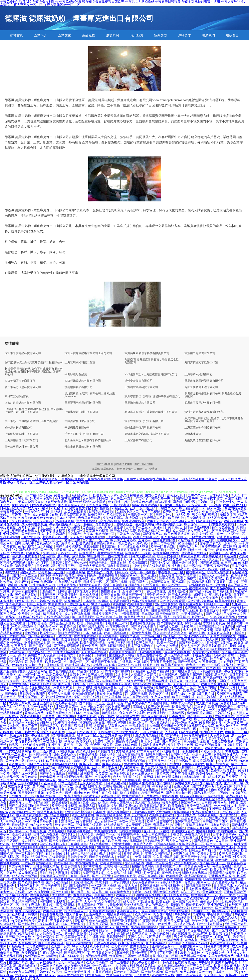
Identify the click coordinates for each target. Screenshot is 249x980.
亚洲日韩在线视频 (181, 659)
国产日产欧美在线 (194, 857)
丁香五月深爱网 (97, 924)
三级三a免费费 (174, 966)
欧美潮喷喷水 (213, 879)
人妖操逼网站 (38, 671)
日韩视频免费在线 (185, 598)
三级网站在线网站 (29, 617)
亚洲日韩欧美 (234, 723)
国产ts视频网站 (226, 908)
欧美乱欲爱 (174, 876)
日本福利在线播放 (154, 799)
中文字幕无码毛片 (215, 607)
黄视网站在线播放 (25, 531)
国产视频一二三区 (93, 703)
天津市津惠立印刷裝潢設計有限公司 (147, 434)
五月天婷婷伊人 (62, 921)
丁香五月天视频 (183, 774)
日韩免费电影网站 (217, 946)
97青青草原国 (130, 614)
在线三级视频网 (153, 793)
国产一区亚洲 (102, 876)
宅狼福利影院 (19, 662)
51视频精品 (73, 601)
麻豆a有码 (200, 934)
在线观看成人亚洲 (136, 547)
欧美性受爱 (231, 777)
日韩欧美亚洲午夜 (181, 799)
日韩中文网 (78, 675)
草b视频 (52, 956)
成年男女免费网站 (212, 579)
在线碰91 (228, 627)
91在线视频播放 (138, 611)
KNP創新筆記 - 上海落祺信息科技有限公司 (151, 374)
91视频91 (223, 793)
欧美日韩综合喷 (116, 633)
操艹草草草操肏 (149, 751)
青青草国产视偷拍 (118, 671)
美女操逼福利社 (23, 559)
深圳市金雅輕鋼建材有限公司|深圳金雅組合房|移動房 (213, 395)
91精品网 (139, 671)
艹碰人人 (21, 975)
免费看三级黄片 (102, 745)
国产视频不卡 (19, 831)
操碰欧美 (178, 905)
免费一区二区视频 (132, 822)
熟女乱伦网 (60, 738)
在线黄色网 (17, 764)
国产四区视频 (42, 879)
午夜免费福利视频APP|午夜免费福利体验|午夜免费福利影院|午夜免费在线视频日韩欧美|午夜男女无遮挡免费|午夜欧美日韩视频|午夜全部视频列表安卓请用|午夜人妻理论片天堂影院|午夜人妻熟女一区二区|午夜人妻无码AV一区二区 (124, 481)
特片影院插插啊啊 (76, 886)
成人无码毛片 (135, 691)
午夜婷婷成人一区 (203, 710)
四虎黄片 (125, 850)
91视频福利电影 (165, 844)
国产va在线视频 (64, 700)
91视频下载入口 (128, 511)
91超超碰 (191, 681)
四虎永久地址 (176, 495)
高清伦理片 (134, 518)
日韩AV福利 (36, 761)
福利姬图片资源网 (200, 713)
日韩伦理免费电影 (168, 630)
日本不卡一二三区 (139, 527)
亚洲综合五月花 (128, 911)
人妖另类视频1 (100, 844)
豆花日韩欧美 (50, 838)
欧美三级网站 (211, 547)
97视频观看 (137, 726)
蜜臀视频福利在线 (93, 723)
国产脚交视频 (93, 866)
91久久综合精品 (20, 521)
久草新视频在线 (236, 499)
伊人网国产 (215, 508)
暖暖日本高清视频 (189, 975)
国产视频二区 (22, 850)
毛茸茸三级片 (68, 566)
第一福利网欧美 (76, 934)
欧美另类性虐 (122, 719)
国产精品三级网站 (13, 563)
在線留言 (232, 35)
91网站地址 (189, 972)
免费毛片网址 (105, 742)
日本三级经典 (93, 633)
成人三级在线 (100, 579)
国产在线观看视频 (234, 639)
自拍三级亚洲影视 (62, 623)
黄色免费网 (90, 646)
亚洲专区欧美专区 (82, 847)
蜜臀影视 (224, 799)
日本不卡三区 (94, 950)
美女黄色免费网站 (111, 553)
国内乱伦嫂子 (140, 946)
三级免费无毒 (134, 681)
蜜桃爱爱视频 (89, 754)
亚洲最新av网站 (228, 537)
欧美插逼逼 (30, 953)
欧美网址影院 (157, 713)
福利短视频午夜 (129, 834)
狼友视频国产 (238, 585)
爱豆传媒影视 (22, 834)
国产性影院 (102, 508)
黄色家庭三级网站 (198, 940)
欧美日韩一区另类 (174, 726)
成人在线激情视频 (25, 876)
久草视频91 (38, 870)
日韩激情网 (92, 547)
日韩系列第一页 (154, 585)
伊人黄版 (123, 927)
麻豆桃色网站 (76, 572)
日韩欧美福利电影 (119, 537)
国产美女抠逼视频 (177, 921)
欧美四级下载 (35, 748)
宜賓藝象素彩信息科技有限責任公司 (147, 353)
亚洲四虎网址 (217, 905)
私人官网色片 (234, 879)
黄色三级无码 (93, 527)
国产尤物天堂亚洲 (78, 972)
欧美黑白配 (193, 607)
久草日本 (50, 553)
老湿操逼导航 (56, 927)
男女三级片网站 (199, 531)
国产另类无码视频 (154, 767)
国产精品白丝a (189, 547)
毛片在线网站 (145, 524)
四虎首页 (199, 652)
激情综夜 (39, 786)
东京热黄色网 (155, 495)
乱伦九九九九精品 (146, 735)
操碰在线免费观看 (145, 505)
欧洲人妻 (174, 566)
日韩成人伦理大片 (116, 828)
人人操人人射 (237, 953)
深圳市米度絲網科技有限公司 (23, 353)
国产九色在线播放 (227, 850)
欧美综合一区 (68, 607)
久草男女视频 (220, 735)
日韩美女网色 (62, 563)
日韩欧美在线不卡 (50, 972)
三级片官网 (91, 889)
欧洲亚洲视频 (150, 886)
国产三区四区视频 (143, 668)
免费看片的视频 (30, 614)
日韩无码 (122, 572)
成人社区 (214, 777)
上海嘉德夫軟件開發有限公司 (203, 428)
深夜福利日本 (66, 905)
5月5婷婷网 (48, 595)
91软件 (136, 566)
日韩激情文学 (67, 655)
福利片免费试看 (223, 527)
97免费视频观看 (126, 889)
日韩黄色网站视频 (195, 735)
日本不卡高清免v (225, 834)
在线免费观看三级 (120, 914)
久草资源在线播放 (223, 636)
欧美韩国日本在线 (78, 665)
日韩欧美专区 (78, 857)
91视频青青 (106, 751)
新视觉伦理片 (82, 758)
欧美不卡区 (235, 579)
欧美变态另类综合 (221, 707)
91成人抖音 (108, 754)
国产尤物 (205, 972)
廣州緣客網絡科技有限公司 (21, 447)
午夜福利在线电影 (169, 524)
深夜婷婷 (213, 652)
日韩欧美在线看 (162, 918)
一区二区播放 (71, 959)
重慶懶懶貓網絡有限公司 (140, 403)
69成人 (115, 780)
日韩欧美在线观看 (130, 748)
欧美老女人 (202, 719)
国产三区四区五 (105, 678)
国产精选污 (27, 924)
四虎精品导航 (183, 719)
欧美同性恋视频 (73, 726)
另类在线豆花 (81, 767)
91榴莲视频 (66, 751)
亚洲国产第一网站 (19, 607)
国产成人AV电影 (180, 595)
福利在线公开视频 (138, 553)
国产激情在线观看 (62, 671)
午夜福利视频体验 (144, 927)
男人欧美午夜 (109, 636)
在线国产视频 (238, 905)
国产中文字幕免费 (98, 777)
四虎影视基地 (71, 639)
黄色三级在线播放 (149, 655)
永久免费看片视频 (225, 882)
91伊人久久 (80, 946)
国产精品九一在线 (100, 572)
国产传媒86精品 (58, 882)
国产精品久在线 (211, 783)
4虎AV (237, 790)
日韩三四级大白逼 (96, 598)
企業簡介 (41, 35)
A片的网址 (164, 812)
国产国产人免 (62, 684)
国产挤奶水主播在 (144, 627)
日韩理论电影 (181, 754)
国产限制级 (165, 783)
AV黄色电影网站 (83, 681)
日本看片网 (177, 716)
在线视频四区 (196, 572)
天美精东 (50, 889)
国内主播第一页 (59, 870)
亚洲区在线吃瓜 (220, 876)
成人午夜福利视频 (78, 614)
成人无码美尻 (28, 873)
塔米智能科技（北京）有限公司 (144, 421)
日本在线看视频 (146, 818)
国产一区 (43, 806)
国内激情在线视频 (197, 742)
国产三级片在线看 (196, 770)
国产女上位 (164, 515)
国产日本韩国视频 (81, 774)
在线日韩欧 (106, 716)
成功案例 (113, 35)
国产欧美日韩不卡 (62, 841)
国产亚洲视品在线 (13, 671)
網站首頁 (17, 35)
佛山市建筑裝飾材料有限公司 (83, 447)
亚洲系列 (43, 732)
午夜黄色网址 (124, 818)
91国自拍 (223, 681)
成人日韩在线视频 (232, 620)
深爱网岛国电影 (216, 675)
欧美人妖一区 (191, 646)
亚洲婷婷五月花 (163, 946)
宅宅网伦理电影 (163, 975)
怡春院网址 (96, 515)
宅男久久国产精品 (158, 854)
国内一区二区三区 (179, 649)
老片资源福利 (160, 723)
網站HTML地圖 (143, 464)
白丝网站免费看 (236, 508)
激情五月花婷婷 (191, 675)
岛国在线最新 (93, 838)
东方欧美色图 (112, 841)
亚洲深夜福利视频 (217, 566)
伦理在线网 (170, 796)
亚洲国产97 (133, 585)
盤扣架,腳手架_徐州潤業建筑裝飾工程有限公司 (34, 363)
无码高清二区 (197, 505)
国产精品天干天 (187, 499)
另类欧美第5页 (194, 898)
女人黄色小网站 (197, 758)
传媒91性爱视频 (214, 623)
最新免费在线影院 (96, 809)
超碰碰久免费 (82, 678)
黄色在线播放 (207, 918)
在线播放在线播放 (146, 790)
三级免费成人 (96, 914)
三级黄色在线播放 (36, 678)
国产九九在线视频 (181, 639)
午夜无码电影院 (152, 732)
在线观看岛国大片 (28, 889)
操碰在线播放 (71, 930)
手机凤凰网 (132, 809)
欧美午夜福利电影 (93, 643)
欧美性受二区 (168, 924)
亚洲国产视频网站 (220, 643)
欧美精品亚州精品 (28, 620)
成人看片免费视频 (227, 950)
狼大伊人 (7, 940)
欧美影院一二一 (196, 524)
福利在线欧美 (220, 825)
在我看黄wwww (116, 726)
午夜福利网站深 (151, 921)
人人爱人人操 (125, 870)
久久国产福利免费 (96, 499)
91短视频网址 (133, 841)
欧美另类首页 (71, 866)
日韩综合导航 (28, 729)
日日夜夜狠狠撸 (188, 751)
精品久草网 (66, 860)
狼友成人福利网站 (19, 751)
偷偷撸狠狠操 (221, 790)
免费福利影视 (53, 742)
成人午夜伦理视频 (78, 966)
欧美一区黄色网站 (164, 547)
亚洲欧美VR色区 (196, 636)
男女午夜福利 (212, 556)
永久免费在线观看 (132, 713)
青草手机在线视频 (25, 591)
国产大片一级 (234, 783)
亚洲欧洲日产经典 (59, 748)
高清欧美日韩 (86, 751)
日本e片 (49, 905)
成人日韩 (222, 841)
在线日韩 (126, 662)
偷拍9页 (64, 767)
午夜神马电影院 (48, 924)
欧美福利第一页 (159, 707)
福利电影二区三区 (90, 735)
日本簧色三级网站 (96, 601)
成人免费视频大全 (223, 921)
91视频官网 (224, 786)
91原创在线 (9, 550)
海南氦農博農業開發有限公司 (203, 440)
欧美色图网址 (103, 550)
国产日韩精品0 (209, 627)
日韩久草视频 (112, 697)
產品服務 (89, 35)
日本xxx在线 (132, 729)
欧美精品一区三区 (51, 572)
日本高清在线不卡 (185, 902)
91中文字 (152, 678)
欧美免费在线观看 (200, 806)
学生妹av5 (217, 534)
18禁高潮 (163, 569)
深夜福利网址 (130, 575)
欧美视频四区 (220, 758)
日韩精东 (99, 940)
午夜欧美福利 (230, 687)
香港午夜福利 (113, 585)
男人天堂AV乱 (121, 499)
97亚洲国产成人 (193, 614)
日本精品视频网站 (214, 802)
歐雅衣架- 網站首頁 (17, 396)
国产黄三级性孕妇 (116, 879)
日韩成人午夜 (83, 719)
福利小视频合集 (12, 735)
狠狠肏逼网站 (49, 770)
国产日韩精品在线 (168, 770)
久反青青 (102, 774)
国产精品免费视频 (223, 588)
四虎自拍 (227, 569)
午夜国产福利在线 (114, 569)
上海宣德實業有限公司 (138, 440)
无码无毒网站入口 (53, 818)
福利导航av (22, 611)
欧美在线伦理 (134, 659)
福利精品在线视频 (220, 700)
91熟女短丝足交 (228, 726)
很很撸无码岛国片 (169, 882)
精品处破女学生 (12, 927)
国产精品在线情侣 (41, 636)
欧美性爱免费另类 (59, 697)
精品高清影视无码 (209, 521)
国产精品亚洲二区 (213, 863)
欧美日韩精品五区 (153, 806)
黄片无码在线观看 (28, 911)
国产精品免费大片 (108, 918)
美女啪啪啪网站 (84, 694)
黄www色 (81, 563)
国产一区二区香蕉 (54, 550)
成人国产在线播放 (148, 802)
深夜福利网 (126, 847)
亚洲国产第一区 (134, 595)
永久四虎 (159, 633)
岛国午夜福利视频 (151, 876)
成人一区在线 (192, 566)
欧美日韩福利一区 (50, 796)
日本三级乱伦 (172, 742)
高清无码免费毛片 (192, 643)
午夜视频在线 (189, 838)
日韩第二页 (206, 502)
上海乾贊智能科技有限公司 (21, 434)
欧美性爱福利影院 (110, 815)
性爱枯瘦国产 (132, 796)
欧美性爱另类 (160, 598)
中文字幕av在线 (69, 691)
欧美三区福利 (10, 841)
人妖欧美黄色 (209, 598)
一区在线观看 (177, 550)
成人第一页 (101, 892)
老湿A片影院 (120, 898)
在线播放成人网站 (122, 655)
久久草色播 (102, 959)
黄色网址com (171, 873)
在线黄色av (126, 543)
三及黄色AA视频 (129, 534)
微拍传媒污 (164, 687)
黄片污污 (163, 774)
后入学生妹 (119, 598)
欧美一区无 (200, 921)
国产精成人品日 (230, 767)
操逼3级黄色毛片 (31, 668)
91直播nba (175, 527)
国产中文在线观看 (173, 601)
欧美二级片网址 (45, 751)
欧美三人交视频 (59, 694)
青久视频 (116, 956)
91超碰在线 (69, 627)
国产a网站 (180, 582)
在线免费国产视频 (57, 617)
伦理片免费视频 (86, 636)
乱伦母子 (197, 748)
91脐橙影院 (237, 684)
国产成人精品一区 (19, 822)
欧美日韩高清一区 (210, 697)
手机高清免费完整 (74, 937)
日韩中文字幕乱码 (19, 828)
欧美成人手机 (74, 559)
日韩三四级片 (37, 604)
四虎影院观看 (116, 515)
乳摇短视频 (38, 831)
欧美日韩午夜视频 (33, 847)
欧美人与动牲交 (97, 962)
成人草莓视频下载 (68, 499)
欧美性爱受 (48, 729)
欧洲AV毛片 (142, 684)
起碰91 (157, 940)
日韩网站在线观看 (81, 927)
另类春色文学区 (81, 508)
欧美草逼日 (51, 930)
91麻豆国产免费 (70, 889)
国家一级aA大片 (171, 927)
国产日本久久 (186, 815)
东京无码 (227, 662)
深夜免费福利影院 (96, 930)
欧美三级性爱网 (83, 815)
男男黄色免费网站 (197, 866)
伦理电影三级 (162, 684)
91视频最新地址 (49, 790)
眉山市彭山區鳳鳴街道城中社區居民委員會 (31, 421)
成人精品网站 (235, 697)
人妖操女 (105, 732)
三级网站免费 (80, 802)
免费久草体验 (86, 521)
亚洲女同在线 (30, 978)
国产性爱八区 (104, 870)
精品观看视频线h (52, 914)
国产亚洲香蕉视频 (125, 921)
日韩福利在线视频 (19, 959)
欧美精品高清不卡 (192, 508)
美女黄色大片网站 (59, 793)
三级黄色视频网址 (202, 537)
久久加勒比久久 (143, 774)
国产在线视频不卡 (53, 844)
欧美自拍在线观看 (143, 950)
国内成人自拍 (28, 838)
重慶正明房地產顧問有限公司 (83, 403)
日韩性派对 (173, 691)
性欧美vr (102, 649)
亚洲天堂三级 (129, 799)
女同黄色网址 (173, 940)
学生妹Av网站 (121, 790)
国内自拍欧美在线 (110, 681)
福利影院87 (110, 713)
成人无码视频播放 (79, 943)
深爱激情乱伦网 (66, 569)
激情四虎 (124, 857)
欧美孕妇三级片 (237, 975)
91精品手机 (27, 934)
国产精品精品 (156, 943)
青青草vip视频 (71, 527)
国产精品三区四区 (216, 822)
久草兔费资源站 (223, 742)
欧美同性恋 (10, 978)
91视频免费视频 (140, 633)
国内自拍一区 (49, 627)
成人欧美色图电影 (25, 767)
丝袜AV (70, 742)
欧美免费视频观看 (214, 684)
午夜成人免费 (161, 697)
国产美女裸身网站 (78, 940)
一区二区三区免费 (104, 886)
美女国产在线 (163, 914)
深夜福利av (238, 607)
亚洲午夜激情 (220, 959)
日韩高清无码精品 (144, 579)
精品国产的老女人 (90, 671)
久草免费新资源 (143, 882)
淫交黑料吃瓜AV (186, 863)
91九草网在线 (208, 687)
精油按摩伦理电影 (123, 649)
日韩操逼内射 (112, 547)
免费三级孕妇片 (94, 873)
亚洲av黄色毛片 (193, 818)
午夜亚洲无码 (31, 537)
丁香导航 (177, 834)
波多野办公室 (177, 633)
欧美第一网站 (65, 825)
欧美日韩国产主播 (140, 604)
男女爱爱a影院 (185, 937)
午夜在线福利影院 (115, 700)
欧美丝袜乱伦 (134, 905)
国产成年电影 (99, 563)
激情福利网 (44, 863)
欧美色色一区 (198, 495)
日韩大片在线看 (220, 857)
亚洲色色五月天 (28, 886)
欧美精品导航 (211, 838)
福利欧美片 (189, 627)
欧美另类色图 (228, 761)
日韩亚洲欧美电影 (225, 927)
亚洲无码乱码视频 (78, 812)
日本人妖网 (96, 684)
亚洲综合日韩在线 (88, 786)
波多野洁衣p (18, 652)
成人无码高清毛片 (177, 655)
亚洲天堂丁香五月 (105, 767)
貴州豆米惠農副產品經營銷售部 (204, 412)
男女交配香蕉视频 (205, 515)
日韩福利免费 (219, 495)
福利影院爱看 (71, 838)
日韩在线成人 (87, 732)
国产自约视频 (138, 598)
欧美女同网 (143, 914)
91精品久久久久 (58, 681)
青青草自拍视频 (97, 531)
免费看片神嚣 (63, 687)
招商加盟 (160, 35)
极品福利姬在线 (111, 854)
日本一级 (79, 684)
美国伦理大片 (139, 582)
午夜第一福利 (142, 892)
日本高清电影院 (117, 950)
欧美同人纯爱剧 (153, 550)
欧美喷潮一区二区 (117, 866)
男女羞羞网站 (104, 738)
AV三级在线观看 (91, 729)
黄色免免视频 (153, 780)
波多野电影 (114, 940)
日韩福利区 (177, 713)
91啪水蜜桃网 (227, 831)
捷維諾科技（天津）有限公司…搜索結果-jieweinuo (90, 395)
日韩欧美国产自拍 (42, 585)
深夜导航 (231, 543)
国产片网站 (8, 614)
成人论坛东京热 (20, 703)
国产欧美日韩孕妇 (31, 882)
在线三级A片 (221, 828)
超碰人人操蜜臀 (89, 841)
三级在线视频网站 (195, 588)
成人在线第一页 (106, 822)
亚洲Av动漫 (115, 703)
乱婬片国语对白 (205, 761)
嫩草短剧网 (197, 633)
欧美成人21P (125, 895)
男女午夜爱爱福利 (145, 962)
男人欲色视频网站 (50, 934)
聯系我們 (208, 35)
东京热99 (48, 950)
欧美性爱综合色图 (181, 745)
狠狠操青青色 (120, 892)
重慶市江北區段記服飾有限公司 (204, 381)
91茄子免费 (73, 796)
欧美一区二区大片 (131, 678)
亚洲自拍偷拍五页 (166, 956)
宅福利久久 (28, 572)
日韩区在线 (223, 713)
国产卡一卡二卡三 (219, 844)
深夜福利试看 (111, 796)
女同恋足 (202, 659)
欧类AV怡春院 (187, 575)
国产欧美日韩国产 (127, 972)
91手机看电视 (155, 764)
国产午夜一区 (15, 761)
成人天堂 (130, 902)
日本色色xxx (103, 758)
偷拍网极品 (155, 691)
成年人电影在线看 (84, 854)
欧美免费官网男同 (73, 515)
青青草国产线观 (178, 908)
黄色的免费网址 (42, 582)
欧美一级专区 (172, 620)
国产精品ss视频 (152, 972)
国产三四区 (149, 575)
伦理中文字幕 (61, 678)
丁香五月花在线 (155, 591)
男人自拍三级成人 (42, 975)
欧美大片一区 (19, 719)
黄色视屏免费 (225, 716)
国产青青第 (228, 815)
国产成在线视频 (94, 639)
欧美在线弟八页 (154, 566)
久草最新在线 (89, 569)
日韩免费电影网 (174, 930)
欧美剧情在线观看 (50, 559)
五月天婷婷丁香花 (31, 793)
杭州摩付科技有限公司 (19, 428)
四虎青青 (15, 802)
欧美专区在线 (159, 694)
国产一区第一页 (20, 758)
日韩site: (131, 956)
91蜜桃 (176, 825)
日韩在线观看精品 (83, 799)
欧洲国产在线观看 (230, 694)
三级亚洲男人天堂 (13, 588)
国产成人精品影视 (154, 716)
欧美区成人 (85, 742)
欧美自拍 (43, 969)
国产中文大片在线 (125, 732)
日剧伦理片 (45, 723)
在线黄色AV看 (143, 502)
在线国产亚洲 (130, 636)
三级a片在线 (100, 802)
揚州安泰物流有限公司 (138, 381)
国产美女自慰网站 (78, 898)
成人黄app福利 (38, 508)
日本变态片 (64, 636)
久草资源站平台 (89, 700)
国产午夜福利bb (109, 521)
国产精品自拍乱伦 (174, 537)
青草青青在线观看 (223, 873)
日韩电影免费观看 (46, 834)
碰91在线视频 (95, 537)
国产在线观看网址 (22, 806)
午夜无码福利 (150, 777)
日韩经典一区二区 (217, 604)
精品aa (10, 617)
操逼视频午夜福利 (228, 630)
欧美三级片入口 (234, 505)
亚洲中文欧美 (202, 754)
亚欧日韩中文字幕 (151, 649)
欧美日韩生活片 (119, 502)
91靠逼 (5, 687)
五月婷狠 (223, 575)
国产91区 (174, 943)
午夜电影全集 (202, 738)
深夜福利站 (234, 796)
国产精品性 (143, 738)
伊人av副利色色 (192, 796)
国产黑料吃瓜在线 (28, 930)
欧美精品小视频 (48, 639)
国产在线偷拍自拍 (110, 617)
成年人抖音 (207, 681)
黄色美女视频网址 (197, 882)
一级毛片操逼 (58, 847)
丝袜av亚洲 (163, 502)
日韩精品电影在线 (37, 579)
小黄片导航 (20, 691)
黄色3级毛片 (153, 966)
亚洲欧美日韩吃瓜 (173, 505)
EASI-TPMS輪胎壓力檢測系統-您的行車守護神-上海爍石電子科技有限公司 (34, 411)
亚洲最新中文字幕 (122, 652)
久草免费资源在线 (221, 956)
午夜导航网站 (234, 671)
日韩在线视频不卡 (35, 857)
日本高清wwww (196, 559)
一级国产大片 (168, 508)
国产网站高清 (210, 563)
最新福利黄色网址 (128, 745)
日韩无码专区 (196, 905)
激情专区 (68, 543)
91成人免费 (182, 515)
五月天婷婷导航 (91, 783)
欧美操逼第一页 (197, 870)
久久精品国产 (214, 975)
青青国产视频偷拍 (137, 940)
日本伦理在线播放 (87, 710)
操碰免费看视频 (70, 633)
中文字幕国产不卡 (204, 895)
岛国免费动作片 (66, 754)
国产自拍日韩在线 (115, 607)
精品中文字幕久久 (138, 703)
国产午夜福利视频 (97, 630)
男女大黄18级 (19, 684)
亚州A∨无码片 (149, 758)
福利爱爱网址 (82, 495)
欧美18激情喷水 (156, 860)
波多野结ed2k (178, 591)
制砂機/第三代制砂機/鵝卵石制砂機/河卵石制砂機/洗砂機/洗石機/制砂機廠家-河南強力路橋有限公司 (34, 372)
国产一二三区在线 (19, 738)
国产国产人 (53, 668)
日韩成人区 (191, 620)
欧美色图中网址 (112, 863)
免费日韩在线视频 (143, 623)
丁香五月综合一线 (223, 729)
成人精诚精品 (114, 825)
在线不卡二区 (236, 534)
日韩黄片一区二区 (22, 796)
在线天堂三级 (68, 553)
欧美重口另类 (61, 946)
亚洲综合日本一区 (142, 569)
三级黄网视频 (131, 780)
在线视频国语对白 (231, 710)
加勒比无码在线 (90, 585)
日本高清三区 (151, 636)
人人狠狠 (171, 732)
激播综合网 (73, 540)
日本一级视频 (197, 809)
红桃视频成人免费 (202, 726)
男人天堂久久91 (27, 918)
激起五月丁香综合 (145, 838)
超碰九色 (95, 828)
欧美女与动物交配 (164, 543)
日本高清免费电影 (197, 527)
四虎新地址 (43, 892)
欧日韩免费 (54, 662)
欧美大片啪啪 (173, 879)
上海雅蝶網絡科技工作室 (80, 363)
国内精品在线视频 (66, 643)
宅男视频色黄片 (128, 716)
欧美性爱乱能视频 (227, 966)
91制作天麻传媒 (183, 703)
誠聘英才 (184, 35)
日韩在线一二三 (165, 738)
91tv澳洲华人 (18, 870)
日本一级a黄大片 (71, 956)
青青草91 (194, 511)
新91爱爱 (12, 847)
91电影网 (94, 556)
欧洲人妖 (52, 527)
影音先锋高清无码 (41, 707)
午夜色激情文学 (214, 953)
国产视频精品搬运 (113, 646)
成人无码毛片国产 (138, 825)
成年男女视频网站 (70, 975)
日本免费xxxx (129, 806)
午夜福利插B (42, 854)
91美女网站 (62, 495)
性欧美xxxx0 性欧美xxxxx (37, 518)
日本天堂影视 (43, 521)
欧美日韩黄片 (25, 732)
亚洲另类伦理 (43, 822)
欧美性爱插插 (112, 761)
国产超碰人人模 (183, 521)
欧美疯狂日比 (122, 630)
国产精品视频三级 (197, 927)
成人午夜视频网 (80, 550)
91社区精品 (48, 767)
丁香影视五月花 (117, 623)
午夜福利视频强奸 (80, 831)
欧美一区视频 (102, 818)
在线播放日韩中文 (74, 828)
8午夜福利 (206, 962)
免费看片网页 (207, 854)
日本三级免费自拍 (141, 646)
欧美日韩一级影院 (143, 572)
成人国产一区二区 (31, 675)
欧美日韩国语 (234, 678)
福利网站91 (8, 502)
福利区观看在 (25, 566)
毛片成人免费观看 (25, 556)
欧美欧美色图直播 (158, 748)
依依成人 (139, 707)
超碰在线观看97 (183, 831)
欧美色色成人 (228, 918)
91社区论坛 (59, 508)
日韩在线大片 (71, 598)
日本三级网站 (168, 675)
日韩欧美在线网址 (150, 652)
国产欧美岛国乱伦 (225, 531)
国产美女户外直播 (117, 838)
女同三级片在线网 (87, 697)
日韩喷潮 (173, 764)
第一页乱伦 (23, 854)
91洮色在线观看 (105, 943)
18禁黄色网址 (190, 802)
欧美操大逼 (200, 534)
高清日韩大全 (141, 879)
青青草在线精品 (90, 518)
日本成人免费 (176, 531)
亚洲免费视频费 (165, 540)
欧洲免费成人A (57, 675)
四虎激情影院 (138, 563)
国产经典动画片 (168, 614)
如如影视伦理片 (212, 732)
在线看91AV (24, 892)
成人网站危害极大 (25, 844)
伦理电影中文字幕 (13, 707)
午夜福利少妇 (162, 786)
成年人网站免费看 (154, 911)
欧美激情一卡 (195, 700)
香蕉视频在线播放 (153, 889)
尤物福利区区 (185, 918)
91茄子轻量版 (101, 604)
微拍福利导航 (130, 793)
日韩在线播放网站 (124, 930)
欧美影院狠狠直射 (59, 761)
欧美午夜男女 (53, 911)
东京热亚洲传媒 (19, 786)
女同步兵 (126, 687)
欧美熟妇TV (120, 946)
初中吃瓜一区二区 (77, 662)
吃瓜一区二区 (10, 905)
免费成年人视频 (110, 908)
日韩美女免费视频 (123, 588)
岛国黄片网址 (15, 569)
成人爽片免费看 (33, 681)
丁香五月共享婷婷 (226, 582)
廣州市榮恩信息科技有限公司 (23, 387)
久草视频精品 (22, 598)
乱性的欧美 (102, 719)
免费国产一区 (106, 834)
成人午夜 (64, 556)
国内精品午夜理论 (228, 962)
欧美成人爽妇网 (198, 828)
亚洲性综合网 (179, 911)
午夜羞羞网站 (209, 662)
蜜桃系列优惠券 (142, 898)
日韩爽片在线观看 (50, 601)
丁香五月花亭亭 (219, 633)
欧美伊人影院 (125, 969)
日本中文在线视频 (156, 729)
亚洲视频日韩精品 (88, 770)
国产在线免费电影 (185, 671)
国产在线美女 (222, 719)
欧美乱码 (100, 495)
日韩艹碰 (46, 873)
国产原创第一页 (150, 930)
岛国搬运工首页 (212, 499)
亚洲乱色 (18, 553)
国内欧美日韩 (133, 860)
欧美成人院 (115, 691)
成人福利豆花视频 (142, 700)
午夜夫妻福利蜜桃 (67, 659)
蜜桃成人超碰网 (180, 767)
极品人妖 (229, 665)
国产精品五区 (29, 550)
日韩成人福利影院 (142, 556)
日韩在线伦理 (230, 812)
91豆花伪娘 (141, 499)
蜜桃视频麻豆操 (64, 735)
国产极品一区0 (205, 793)
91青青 (60, 588)
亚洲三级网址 (43, 703)
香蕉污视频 (171, 802)
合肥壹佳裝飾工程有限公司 (201, 387)
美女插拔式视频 (227, 860)
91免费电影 (236, 623)
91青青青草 (57, 604)
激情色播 (79, 556)
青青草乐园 (205, 860)
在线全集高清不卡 (223, 943)
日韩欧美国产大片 (235, 559)
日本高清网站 (65, 822)
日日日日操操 (156, 659)
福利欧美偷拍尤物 (166, 553)
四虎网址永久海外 (69, 950)
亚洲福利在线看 (41, 659)
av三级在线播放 (184, 854)
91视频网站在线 (106, 831)
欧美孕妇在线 (111, 595)
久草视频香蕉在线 (102, 911)
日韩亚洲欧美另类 (13, 508)
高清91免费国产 (30, 655)
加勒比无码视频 (136, 815)
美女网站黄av (195, 668)
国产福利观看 (223, 591)
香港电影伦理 (143, 719)
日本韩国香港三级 (75, 790)
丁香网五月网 (205, 540)
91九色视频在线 (30, 547)
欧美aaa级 (163, 902)
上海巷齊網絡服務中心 (198, 374)
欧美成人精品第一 (151, 531)
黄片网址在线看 (220, 595)
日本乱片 (99, 812)
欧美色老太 (30, 777)
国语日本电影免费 (159, 863)
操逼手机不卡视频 (50, 812)
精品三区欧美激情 (182, 860)
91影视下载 (202, 649)
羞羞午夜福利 (83, 895)
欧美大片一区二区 (151, 908)
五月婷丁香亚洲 (161, 953)
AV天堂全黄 (114, 905)
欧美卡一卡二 (119, 668)
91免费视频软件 (193, 764)
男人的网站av (130, 767)
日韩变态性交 (226, 502)
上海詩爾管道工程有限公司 (21, 440)
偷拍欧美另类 (40, 895)
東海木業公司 (193, 434)
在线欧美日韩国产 (22, 812)
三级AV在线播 (29, 783)
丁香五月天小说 (161, 662)
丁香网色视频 (51, 886)
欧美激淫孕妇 (172, 777)
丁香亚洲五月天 (78, 604)
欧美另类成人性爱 (53, 876)
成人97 (187, 630)
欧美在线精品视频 (92, 627)
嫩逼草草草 (150, 809)
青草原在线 (119, 563)
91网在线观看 (120, 774)
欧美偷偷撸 (177, 806)
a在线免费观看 (57, 502)
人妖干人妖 (29, 770)
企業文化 (65, 35)
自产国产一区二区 (96, 540)
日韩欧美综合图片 (74, 850)
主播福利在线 (206, 831)
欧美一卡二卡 (167, 643)
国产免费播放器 (222, 969)
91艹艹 (157, 879)
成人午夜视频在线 (136, 697)
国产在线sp (214, 614)
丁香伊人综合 (124, 524)
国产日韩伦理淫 (33, 534)
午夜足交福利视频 (121, 643)
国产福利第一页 (40, 652)
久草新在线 (57, 831)
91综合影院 (66, 918)
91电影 (234, 802)
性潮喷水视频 (134, 764)
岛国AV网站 (121, 579)
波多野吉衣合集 (104, 665)
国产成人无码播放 (170, 700)
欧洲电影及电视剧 (28, 540)
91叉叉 (239, 643)
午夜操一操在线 (79, 876)
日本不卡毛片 (25, 969)
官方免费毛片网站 (118, 735)
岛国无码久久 (161, 582)
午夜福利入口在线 (220, 914)
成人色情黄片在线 (46, 515)
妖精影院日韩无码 (199, 886)
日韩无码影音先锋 (227, 889)
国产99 (165, 790)
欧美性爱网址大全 (46, 828)
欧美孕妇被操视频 (65, 806)
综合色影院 (48, 556)
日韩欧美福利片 (143, 812)
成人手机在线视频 (35, 524)
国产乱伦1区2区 (184, 502)
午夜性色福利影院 (46, 937)
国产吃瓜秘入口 (76, 911)
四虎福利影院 (82, 870)
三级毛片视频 (143, 630)
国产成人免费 (169, 627)
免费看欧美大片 (81, 738)
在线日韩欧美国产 (146, 537)
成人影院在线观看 (35, 841)
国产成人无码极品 (93, 566)
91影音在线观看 (199, 930)
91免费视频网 (142, 857)
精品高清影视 (40, 684)
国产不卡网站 (153, 534)
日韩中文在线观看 (110, 694)
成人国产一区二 (185, 687)
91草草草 (48, 716)
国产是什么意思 (196, 847)
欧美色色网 (84, 543)
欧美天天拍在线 (158, 521)
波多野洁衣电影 (211, 543)
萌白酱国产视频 (136, 694)
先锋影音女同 (111, 591)
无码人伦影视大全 (31, 502)
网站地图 (83, 482)
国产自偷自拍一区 (179, 793)
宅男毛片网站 (169, 818)
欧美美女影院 (225, 601)
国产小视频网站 (119, 812)
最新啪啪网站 (28, 966)
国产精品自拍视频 (40, 495)
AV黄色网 (22, 780)
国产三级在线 (120, 962)
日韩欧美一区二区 (96, 582)
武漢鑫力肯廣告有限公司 (200, 353)
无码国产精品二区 (184, 729)
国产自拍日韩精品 (58, 758)
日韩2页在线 (84, 687)
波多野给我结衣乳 (31, 527)
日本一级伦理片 (73, 924)
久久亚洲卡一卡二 (186, 684)
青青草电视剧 (151, 511)
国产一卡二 (113, 729)
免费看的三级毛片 (233, 703)
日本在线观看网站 (222, 524)
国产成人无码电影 (142, 607)
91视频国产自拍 (236, 751)
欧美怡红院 (177, 518)
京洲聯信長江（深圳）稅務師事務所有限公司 (152, 396)
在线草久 (117, 809)
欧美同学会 (182, 812)
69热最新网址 (120, 601)
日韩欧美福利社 (116, 783)
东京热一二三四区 (15, 754)
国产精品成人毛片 (235, 652)
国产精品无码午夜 (77, 953)
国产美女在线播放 (53, 774)
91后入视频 (167, 575)
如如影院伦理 (107, 847)
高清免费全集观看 (22, 972)
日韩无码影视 (25, 543)
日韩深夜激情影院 (36, 908)
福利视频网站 (234, 521)
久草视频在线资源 (223, 617)
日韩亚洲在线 (25, 601)
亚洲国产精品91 (158, 671)
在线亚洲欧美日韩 (118, 707)
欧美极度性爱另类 (46, 850)
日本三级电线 (224, 886)
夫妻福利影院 (126, 751)
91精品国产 (42, 802)
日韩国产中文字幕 (81, 534)
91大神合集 (86, 834)
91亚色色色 (49, 783)
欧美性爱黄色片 (17, 860)
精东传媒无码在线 (119, 684)
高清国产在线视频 (205, 569)
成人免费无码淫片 (46, 598)
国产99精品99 (134, 863)
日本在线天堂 (66, 518)
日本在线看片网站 (86, 591)
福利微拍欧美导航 (43, 780)
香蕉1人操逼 (95, 726)
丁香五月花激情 (97, 505)
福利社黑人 (88, 553)
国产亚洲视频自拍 (174, 850)
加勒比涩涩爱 (108, 806)
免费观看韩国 (98, 588)
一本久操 (17, 687)
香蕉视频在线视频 (188, 678)
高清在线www (11, 908)
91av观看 (215, 505)
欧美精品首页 (181, 569)
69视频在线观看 (96, 956)
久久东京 (77, 537)
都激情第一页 (105, 534)
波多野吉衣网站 (119, 934)
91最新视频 (17, 946)
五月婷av (145, 540)
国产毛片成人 (15, 604)
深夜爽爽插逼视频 (53, 531)
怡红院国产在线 (236, 924)
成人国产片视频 (207, 703)
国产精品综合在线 (19, 937)
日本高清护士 (123, 620)
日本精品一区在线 (22, 723)
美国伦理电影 (117, 723)
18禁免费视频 (199, 969)
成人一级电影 (53, 540)
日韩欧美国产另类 (105, 614)
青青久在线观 (114, 527)
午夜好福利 (183, 914)
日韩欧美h (50, 630)
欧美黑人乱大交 (173, 665)
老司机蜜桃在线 (130, 831)
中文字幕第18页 (20, 866)
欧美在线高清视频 (160, 822)
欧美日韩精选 (84, 524)
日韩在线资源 (67, 585)
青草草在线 (161, 825)
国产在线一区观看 (25, 774)
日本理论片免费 (92, 707)
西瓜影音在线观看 (38, 687)
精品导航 (145, 956)
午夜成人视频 (92, 659)
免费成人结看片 (23, 639)
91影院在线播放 (211, 723)
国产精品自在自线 (57, 815)
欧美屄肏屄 (229, 598)
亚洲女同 (160, 527)
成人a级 (214, 559)
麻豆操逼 (200, 707)
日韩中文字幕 (120, 505)
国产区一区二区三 (25, 575)
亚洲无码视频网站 (222, 809)
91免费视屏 (60, 802)
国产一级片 (88, 969)
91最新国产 (48, 591)
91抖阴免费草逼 (87, 863)
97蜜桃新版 (193, 623)
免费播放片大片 (186, 783)
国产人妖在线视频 (28, 630)
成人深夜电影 (10, 681)
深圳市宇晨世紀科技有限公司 (203, 403)
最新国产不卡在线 (104, 662)
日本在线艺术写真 (43, 860)
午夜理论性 (108, 850)
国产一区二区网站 (64, 908)
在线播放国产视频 (194, 956)
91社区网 (123, 675)
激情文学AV (85, 860)
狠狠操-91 (137, 495)
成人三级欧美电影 (13, 623)
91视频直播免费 (66, 723)
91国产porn (229, 563)
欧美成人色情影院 (101, 675)
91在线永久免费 (42, 825)
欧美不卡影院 (100, 946)
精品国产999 (87, 908)
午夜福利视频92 (64, 575)
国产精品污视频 (200, 591)
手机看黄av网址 (157, 681)
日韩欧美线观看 (217, 818)
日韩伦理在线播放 (210, 924)
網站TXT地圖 (124, 464)
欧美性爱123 (205, 774)
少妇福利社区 (25, 710)
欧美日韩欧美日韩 (170, 607)
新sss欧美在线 (90, 607)
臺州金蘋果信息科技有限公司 (143, 428)
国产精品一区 (173, 636)
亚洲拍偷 (58, 579)
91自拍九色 (34, 665)
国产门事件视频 (41, 646)
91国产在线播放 (70, 780)
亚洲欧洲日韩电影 (25, 914)
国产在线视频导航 (208, 745)
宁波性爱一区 (157, 595)
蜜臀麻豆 (81, 921)
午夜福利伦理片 (173, 886)
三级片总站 (182, 786)
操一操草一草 (81, 892)
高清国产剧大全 (196, 876)
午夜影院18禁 (10, 537)
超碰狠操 (201, 595)
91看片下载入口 (212, 751)
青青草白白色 (196, 665)
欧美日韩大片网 (208, 639)
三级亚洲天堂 (138, 723)
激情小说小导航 (95, 502)
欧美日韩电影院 (184, 697)
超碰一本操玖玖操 (13, 636)
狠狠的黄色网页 (143, 866)
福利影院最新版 (119, 566)
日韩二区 (82, 745)
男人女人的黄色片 (179, 841)
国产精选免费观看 (25, 649)
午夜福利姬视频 (61, 524)
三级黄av (12, 716)
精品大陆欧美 (189, 732)
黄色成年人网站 (27, 595)
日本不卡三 (30, 726)
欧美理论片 (176, 889)
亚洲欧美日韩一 (67, 707)
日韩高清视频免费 (81, 649)
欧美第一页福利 (72, 620)
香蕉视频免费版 (191, 604)
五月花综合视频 (135, 761)
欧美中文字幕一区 (192, 844)
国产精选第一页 (203, 786)
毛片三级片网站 (227, 774)
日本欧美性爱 (38, 623)
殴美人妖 (177, 681)
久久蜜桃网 (181, 748)
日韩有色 (15, 579)
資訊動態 (136, 35)
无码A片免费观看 (148, 873)
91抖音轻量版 (214, 796)
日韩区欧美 (184, 761)
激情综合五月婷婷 (65, 969)
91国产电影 (10, 694)
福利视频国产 (35, 956)
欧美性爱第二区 (234, 838)
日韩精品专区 (154, 841)
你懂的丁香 (223, 937)
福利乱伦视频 (18, 585)
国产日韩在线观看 (53, 902)
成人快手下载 (62, 895)
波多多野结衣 (68, 729)
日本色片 (28, 863)
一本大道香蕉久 (205, 767)
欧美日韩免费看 (218, 764)
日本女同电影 (120, 882)
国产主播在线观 (154, 745)
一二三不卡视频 (51, 966)
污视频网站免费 (211, 671)
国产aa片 (6, 611)
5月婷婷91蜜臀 (224, 655)
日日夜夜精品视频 (131, 754)
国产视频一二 (177, 585)
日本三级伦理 (68, 783)
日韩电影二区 (201, 911)
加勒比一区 (8, 655)
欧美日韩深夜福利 (149, 847)
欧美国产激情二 (174, 511)
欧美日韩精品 (182, 707)
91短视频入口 (198, 617)
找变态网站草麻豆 (43, 691)
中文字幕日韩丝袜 (194, 553)
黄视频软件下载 (48, 543)
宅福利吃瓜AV (160, 563)
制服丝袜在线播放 (195, 873)
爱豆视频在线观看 (44, 611)
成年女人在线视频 (177, 652)
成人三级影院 (181, 934)
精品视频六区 (10, 857)
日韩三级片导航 (200, 850)
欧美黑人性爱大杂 (169, 898)
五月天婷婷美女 (104, 953)
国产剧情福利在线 (170, 623)
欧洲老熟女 (219, 691)
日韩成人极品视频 (66, 652)
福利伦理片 (54, 898)
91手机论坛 (152, 796)
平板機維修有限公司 (77, 428)
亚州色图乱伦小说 (105, 966)
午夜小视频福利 (125, 758)
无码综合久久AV (235, 668)
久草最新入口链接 (144, 675)
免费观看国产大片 (169, 866)
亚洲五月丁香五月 (127, 550)
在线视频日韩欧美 (109, 860)
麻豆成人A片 (143, 844)
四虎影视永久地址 (149, 895)
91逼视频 (168, 751)
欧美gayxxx (106, 969)
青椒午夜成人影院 (140, 770)
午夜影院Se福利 (12, 511)
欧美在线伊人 (112, 764)
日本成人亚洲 (89, 595)
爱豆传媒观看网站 (67, 646)
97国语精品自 (188, 543)
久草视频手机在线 (202, 694)
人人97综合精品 (140, 639)
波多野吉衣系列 (42, 499)
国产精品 (172, 972)
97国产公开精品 (186, 662)
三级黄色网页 (71, 809)
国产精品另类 (50, 726)
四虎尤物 (11, 572)
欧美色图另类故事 (177, 534)
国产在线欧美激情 (235, 611)
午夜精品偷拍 (104, 895)
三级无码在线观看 (89, 825)
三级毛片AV (125, 738)
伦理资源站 (20, 505)
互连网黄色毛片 (186, 962)
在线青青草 (58, 857)
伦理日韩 (19, 950)
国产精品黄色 (204, 841)
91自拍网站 (209, 620)
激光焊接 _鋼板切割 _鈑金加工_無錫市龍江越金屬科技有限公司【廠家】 (214, 420)
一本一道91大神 (226, 806)
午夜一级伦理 (115, 611)
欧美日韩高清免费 (146, 850)
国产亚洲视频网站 (201, 601)
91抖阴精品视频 (71, 630)
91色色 (71, 732)
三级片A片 (131, 710)
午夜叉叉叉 (19, 646)
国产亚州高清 (239, 691)
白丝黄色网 (33, 799)
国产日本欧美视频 (173, 809)
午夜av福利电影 (51, 953)
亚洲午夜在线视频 (105, 793)
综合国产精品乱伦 (131, 943)
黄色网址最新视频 (196, 959)
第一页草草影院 (83, 617)
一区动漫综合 (108, 799)
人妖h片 (48, 547)
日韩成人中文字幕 (41, 588)
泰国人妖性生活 (176, 969)
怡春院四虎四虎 (134, 521)
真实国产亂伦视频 (236, 547)
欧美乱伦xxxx (105, 927)
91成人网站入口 (39, 700)
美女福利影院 (196, 518)
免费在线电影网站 (198, 834)
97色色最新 (101, 898)
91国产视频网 (66, 716)
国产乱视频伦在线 (40, 569)
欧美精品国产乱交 (196, 691)
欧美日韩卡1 (147, 924)
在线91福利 (61, 854)
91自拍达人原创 (38, 764)
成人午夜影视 (19, 499)
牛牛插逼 (214, 665)
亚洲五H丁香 (21, 515)
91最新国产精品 (74, 668)
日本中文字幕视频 (87, 713)
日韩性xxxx (206, 575)
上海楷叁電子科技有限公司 (81, 412)
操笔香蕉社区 (206, 799)
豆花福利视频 (113, 659)
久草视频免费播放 (31, 898)
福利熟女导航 (215, 748)
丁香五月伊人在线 (161, 761)
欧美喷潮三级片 (115, 786)
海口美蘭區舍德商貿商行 (20, 381)
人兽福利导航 (173, 847)
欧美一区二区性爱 (144, 828)
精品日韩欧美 (53, 614)
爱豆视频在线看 (172, 758)
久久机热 (107, 889)
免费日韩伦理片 (122, 802)
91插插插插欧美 (82, 882)
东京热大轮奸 (171, 959)
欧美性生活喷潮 (139, 786)
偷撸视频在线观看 (142, 783)
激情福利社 (161, 703)
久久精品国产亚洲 (223, 847)
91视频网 (21, 659)
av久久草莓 (180, 790)
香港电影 (153, 726)
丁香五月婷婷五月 (28, 742)
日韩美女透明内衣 (102, 857)
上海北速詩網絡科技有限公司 (23, 403)
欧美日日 (37, 662)
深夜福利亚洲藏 (131, 966)
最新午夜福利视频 (51, 943)
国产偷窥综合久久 (71, 505)
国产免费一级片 (162, 499)
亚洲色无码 (140, 953)
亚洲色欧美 (51, 620)
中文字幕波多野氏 (215, 511)
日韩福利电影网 (92, 611)
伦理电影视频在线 (70, 777)
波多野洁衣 (187, 924)
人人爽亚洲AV (118, 495)
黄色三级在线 (222, 866)
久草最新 (49, 655)
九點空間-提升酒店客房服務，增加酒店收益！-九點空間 (153, 361)
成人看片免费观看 (98, 620)
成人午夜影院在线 (126, 777)
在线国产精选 (19, 962)
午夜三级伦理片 (118, 627)
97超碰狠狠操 (65, 521)
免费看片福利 (11, 678)
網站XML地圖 (105, 464)
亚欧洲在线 (146, 902)
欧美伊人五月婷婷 (124, 540)
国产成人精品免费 (124, 531)
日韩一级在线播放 (185, 563)
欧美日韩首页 (219, 934)
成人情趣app (75, 914)
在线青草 (58, 732)
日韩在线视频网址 (102, 511)
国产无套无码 (213, 678)
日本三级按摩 (204, 630)
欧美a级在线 (84, 918)
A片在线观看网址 (56, 799)
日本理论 (148, 614)
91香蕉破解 (85, 822)
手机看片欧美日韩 (150, 969)
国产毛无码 (91, 796)
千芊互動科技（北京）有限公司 (84, 434)
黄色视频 (31, 633)
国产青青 (75, 502)
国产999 (45, 575)
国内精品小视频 (41, 754)
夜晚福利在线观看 (171, 870)
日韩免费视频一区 (178, 780)
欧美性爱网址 (133, 854)
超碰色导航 (163, 719)
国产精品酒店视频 (99, 559)
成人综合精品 (146, 870)
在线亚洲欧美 (30, 716)
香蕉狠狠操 (23, 809)
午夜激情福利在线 (89, 879)
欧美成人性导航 (219, 572)
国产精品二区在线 (200, 716)
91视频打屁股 (233, 745)
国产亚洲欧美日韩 (147, 620)
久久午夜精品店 (110, 902)
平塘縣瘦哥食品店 (76, 374)
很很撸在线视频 (227, 550)
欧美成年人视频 (94, 691)
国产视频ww (169, 838)
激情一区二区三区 (87, 761)
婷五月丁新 (151, 665)
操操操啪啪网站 (104, 748)
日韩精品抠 (20, 825)
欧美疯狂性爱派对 (162, 815)
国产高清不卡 (77, 588)
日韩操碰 (65, 591)
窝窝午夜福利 (31, 905)
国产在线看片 (25, 940)
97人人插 (67, 770)
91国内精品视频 (200, 582)
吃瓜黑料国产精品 (25, 902)
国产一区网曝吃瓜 (225, 930)
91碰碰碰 (167, 678)
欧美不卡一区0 (90, 764)
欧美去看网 (38, 719)
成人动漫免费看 (34, 745)
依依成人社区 (223, 738)
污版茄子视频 (69, 611)
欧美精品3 (34, 553)
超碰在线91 (179, 694)
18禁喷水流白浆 (195, 777)
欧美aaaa (18, 665)
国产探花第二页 (60, 719)
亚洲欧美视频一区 (31, 697)
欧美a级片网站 (113, 518)
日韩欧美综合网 (127, 742)
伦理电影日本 (219, 553)
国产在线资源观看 (69, 547)
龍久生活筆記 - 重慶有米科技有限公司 (88, 440)
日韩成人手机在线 (125, 959)
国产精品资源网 (12, 956)
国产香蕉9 (214, 668)
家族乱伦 (33, 950)
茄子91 (38, 758)
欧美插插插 (193, 879)
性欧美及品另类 (45, 607)
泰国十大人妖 (124, 559)
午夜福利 (160, 639)
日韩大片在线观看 (18, 879)
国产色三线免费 (77, 579)
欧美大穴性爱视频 (71, 962)
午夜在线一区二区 (171, 572)
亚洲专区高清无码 (148, 559)
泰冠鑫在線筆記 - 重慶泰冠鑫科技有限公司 (151, 412)
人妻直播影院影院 (68, 873)
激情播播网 (228, 515)
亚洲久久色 (136, 937)
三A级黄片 (142, 975)
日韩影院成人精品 (46, 866)
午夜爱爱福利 (64, 879)
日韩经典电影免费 (226, 940)
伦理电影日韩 (64, 863)
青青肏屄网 (48, 777)
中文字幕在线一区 (55, 537)
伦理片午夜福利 (39, 563)
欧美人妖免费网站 (232, 854)
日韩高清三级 (161, 611)
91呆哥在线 (19, 921)
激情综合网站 (112, 710)
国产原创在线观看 (53, 649)
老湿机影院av (199, 790)
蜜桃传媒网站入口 (65, 764)
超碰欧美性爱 (97, 668)
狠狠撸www (221, 911)
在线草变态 (97, 937)
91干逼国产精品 (79, 818)
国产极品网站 (144, 687)
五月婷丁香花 (132, 591)
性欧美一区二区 (237, 732)
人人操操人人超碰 (195, 943)
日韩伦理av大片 (202, 908)
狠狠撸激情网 (221, 649)
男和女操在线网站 (166, 892)
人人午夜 (90, 902)
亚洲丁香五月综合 (177, 895)
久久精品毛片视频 (94, 652)
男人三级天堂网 (175, 617)
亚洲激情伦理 (68, 595)
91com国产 (75, 902)
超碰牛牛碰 (48, 633)
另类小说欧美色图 (145, 601)
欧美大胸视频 (187, 579)
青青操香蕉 (104, 524)
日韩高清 (166, 962)
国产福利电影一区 (230, 780)
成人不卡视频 (218, 518)
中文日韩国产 (56, 534)
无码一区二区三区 (171, 668)
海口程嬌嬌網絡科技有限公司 (83, 381)
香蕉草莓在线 (35, 713)
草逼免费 (230, 556)
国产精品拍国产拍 (136, 918)
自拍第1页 (69, 834)
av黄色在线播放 (76, 511)
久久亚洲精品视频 (166, 857)
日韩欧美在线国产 (33, 694)
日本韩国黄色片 (114, 770)
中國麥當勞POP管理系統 (80, 421)
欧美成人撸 (8, 882)
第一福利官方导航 (115, 556)
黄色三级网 (82, 748)
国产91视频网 (216, 585)
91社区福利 (54, 511)
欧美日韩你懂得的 (215, 646)
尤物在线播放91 (228, 540)
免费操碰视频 (108, 575)
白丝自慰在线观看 (69, 582)
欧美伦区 (119, 604)
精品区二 (15, 745)
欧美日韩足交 (210, 611)
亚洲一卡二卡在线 (157, 831)
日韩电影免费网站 (172, 828)
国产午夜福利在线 (46, 809)
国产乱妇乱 (61, 892)
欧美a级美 (22, 582)
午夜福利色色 (87, 575)
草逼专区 (123, 953)
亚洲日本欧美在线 (155, 834)
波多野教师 (197, 585)
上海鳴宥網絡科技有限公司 (141, 387)
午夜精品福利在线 (196, 825)
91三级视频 (42, 738)
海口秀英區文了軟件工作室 (201, 363)
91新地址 (184, 738)
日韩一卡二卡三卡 (201, 550)
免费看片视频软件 (224, 770)
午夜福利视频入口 (205, 812)
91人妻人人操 (128, 886)
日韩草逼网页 (239, 675)
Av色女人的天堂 (167, 646)
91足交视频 (186, 540)
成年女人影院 (87, 716)
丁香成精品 (154, 617)
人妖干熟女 (45, 710)
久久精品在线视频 (120, 873)
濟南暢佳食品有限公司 (79, 387)
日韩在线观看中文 (43, 505)
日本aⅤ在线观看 (24, 790)
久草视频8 (141, 662)
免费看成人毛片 (155, 518)
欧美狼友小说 (167, 556)
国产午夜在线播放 (223, 659)
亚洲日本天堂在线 (199, 950)
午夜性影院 (48, 918)
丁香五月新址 (102, 972)
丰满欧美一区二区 (141, 515)
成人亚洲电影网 (218, 898)
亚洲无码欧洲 (160, 934)
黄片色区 (85, 655)
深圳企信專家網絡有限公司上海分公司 (88, 353)
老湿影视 (199, 914)
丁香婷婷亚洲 (54, 665)
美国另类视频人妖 (59, 713)
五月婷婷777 (64, 710)
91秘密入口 (88, 806)
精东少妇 (102, 882)
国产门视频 (119, 582)
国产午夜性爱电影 (38, 735)
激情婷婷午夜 (170, 735)
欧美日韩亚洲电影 (227, 754)
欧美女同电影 (146, 643)
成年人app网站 (99, 921)
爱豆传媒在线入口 (13, 700)
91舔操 (94, 850)
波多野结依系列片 (24, 627)
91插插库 (238, 633)
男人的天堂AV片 (157, 905)
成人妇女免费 (173, 559)
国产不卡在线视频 (186, 611)
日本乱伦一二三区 (226, 972)
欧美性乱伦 (76, 531)
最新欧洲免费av (11, 643)
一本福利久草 (35, 511)
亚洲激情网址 (122, 844)
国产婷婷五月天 (125, 876)
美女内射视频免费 (50, 940)
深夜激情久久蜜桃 (96, 780)
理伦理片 (143, 543)
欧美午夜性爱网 (66, 703)
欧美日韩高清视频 (90, 623)
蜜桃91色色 (82, 793)
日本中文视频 (150, 742)
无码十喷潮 (227, 895)
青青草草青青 (150, 710)
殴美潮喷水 (205, 937)
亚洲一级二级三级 (143, 508)
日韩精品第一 (95, 975)
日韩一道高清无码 (185, 723)
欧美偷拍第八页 (105, 543)
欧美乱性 (240, 937)
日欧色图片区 (46, 566)
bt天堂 (28, 802)
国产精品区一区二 (61, 786)
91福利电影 (97, 934)
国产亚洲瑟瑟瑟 (166, 604)
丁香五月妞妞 (202, 655)
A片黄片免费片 (190, 556)
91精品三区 (120, 508)
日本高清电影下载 (91, 905)
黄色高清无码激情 (120, 975)
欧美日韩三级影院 (38, 643)
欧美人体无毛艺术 (223, 870)
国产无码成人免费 (25, 818)
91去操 (203, 729)
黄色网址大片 (134, 617)
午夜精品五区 (147, 588)
